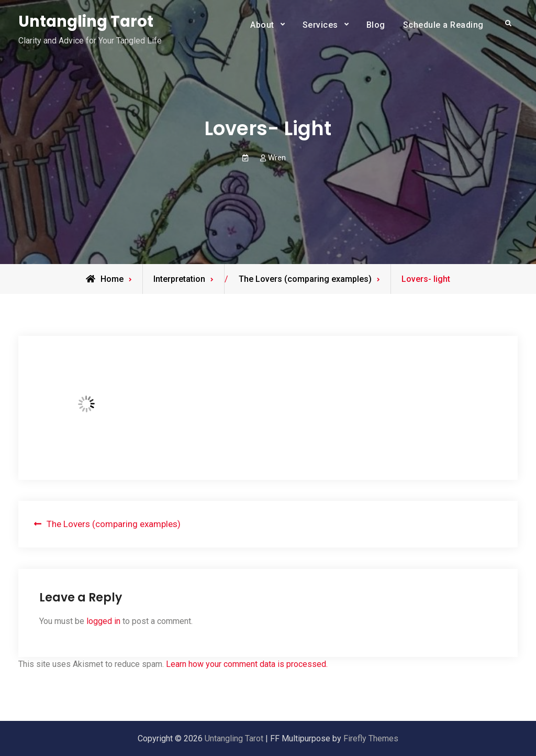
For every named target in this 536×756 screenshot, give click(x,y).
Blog (376, 25)
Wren (277, 158)
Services (320, 25)
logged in (103, 621)
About (262, 25)
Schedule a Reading (443, 25)
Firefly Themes (371, 738)
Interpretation (179, 279)
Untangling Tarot (86, 21)
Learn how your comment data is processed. (247, 664)
